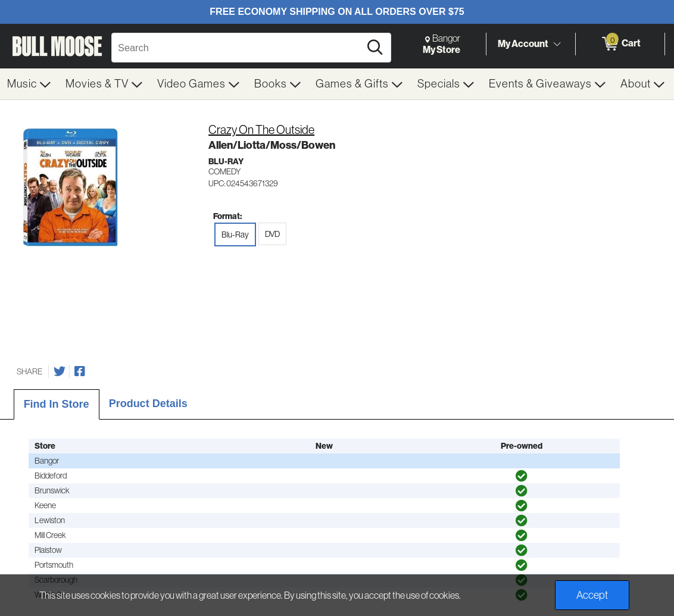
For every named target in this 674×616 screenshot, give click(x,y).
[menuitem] (29, 84)
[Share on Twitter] (60, 371)
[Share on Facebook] (80, 371)
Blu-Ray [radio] (235, 234)
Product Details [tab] (148, 404)
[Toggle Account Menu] (557, 45)
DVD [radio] (272, 234)
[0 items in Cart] (620, 44)
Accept (592, 595)
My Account (523, 43)
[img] (522, 476)
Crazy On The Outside (261, 130)
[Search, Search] (238, 48)
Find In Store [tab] (57, 404)
